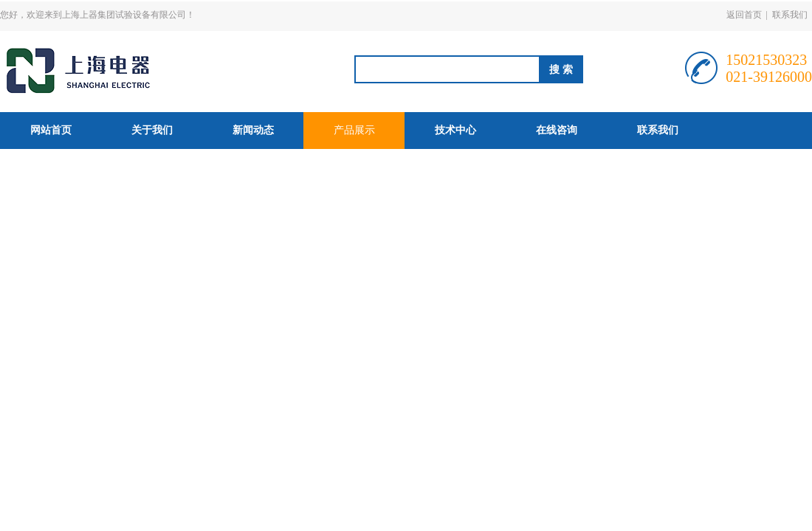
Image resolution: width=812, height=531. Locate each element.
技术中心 (455, 130)
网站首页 (51, 130)
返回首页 (744, 15)
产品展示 (354, 130)
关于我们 (152, 130)
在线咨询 (557, 130)
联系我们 (790, 15)
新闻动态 (253, 130)
